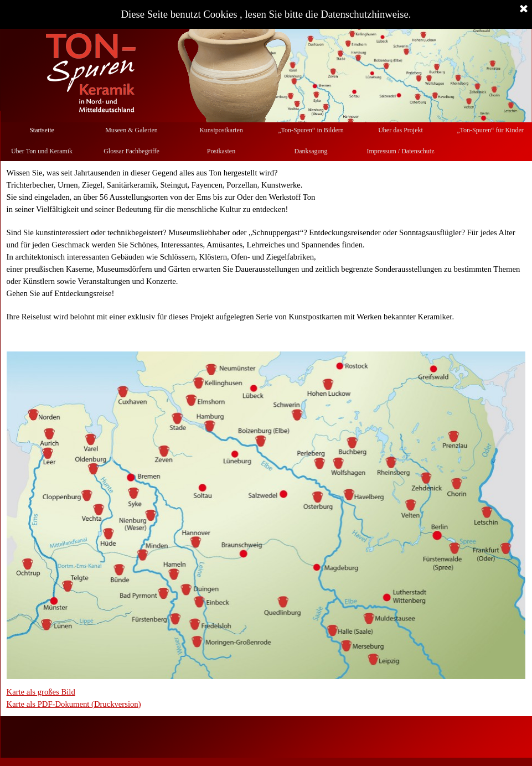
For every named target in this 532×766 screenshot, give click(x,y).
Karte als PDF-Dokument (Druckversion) (74, 704)
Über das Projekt (401, 130)
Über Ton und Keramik (42, 151)
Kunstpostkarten (221, 130)
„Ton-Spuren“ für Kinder (490, 130)
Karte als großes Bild (41, 692)
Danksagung (311, 151)
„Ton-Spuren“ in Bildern (311, 130)
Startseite (42, 130)
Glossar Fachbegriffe (131, 151)
